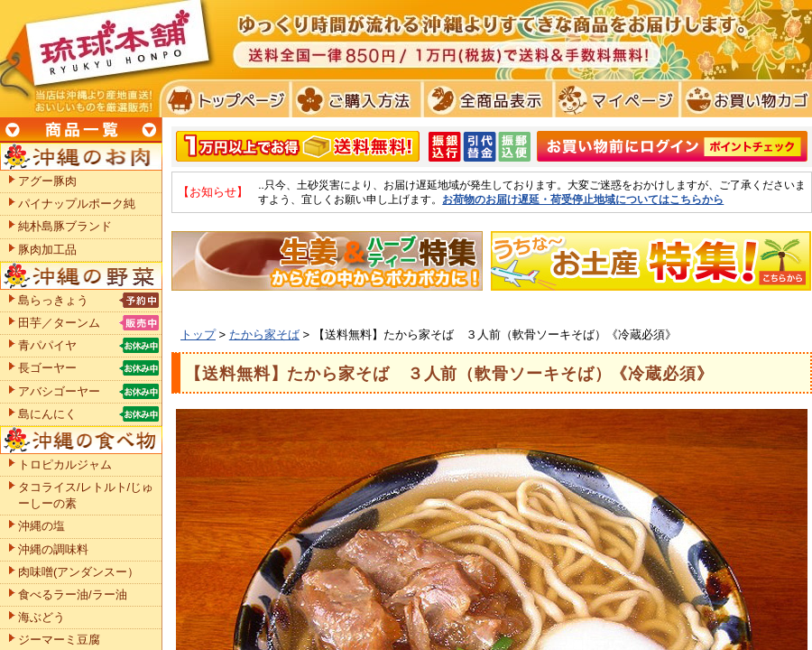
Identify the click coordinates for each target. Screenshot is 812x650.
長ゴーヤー (47, 368)
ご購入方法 (354, 99)
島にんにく (47, 414)
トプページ (224, 99)
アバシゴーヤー (59, 391)
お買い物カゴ (744, 99)
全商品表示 (484, 99)
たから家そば (264, 334)
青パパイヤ (47, 345)
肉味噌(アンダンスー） (78, 572)
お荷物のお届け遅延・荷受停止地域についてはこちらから (583, 199)
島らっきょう (53, 300)
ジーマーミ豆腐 (59, 640)
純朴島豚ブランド (65, 226)
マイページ (614, 99)
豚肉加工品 (47, 250)
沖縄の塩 (42, 526)
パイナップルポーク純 (77, 204)
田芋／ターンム (59, 323)
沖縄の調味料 (53, 549)
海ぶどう (42, 617)
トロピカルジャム (65, 464)
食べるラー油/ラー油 (73, 594)
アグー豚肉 (47, 181)
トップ (198, 334)
